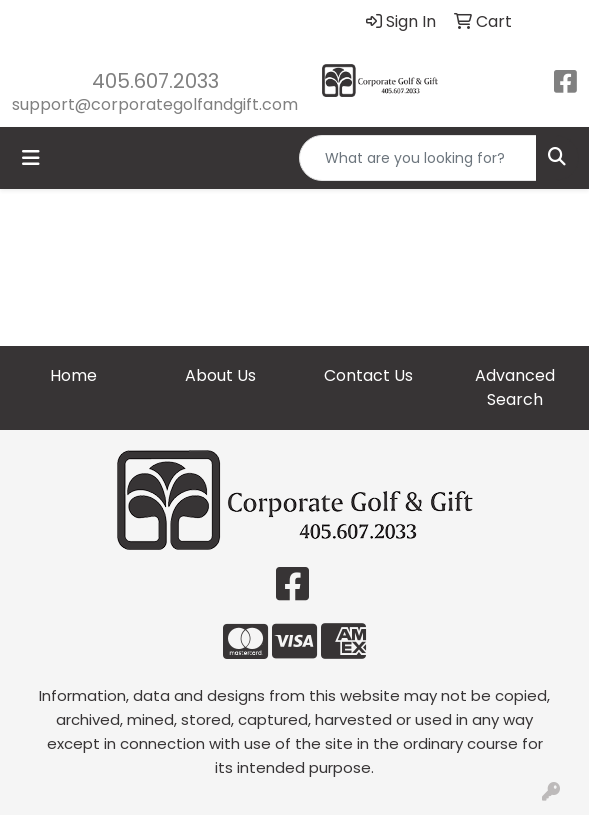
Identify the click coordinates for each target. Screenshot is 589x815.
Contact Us (368, 375)
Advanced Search (515, 387)
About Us (220, 375)
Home (73, 375)
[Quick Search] (418, 158)
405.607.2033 (155, 81)
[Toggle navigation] (31, 158)
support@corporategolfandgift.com (155, 104)
